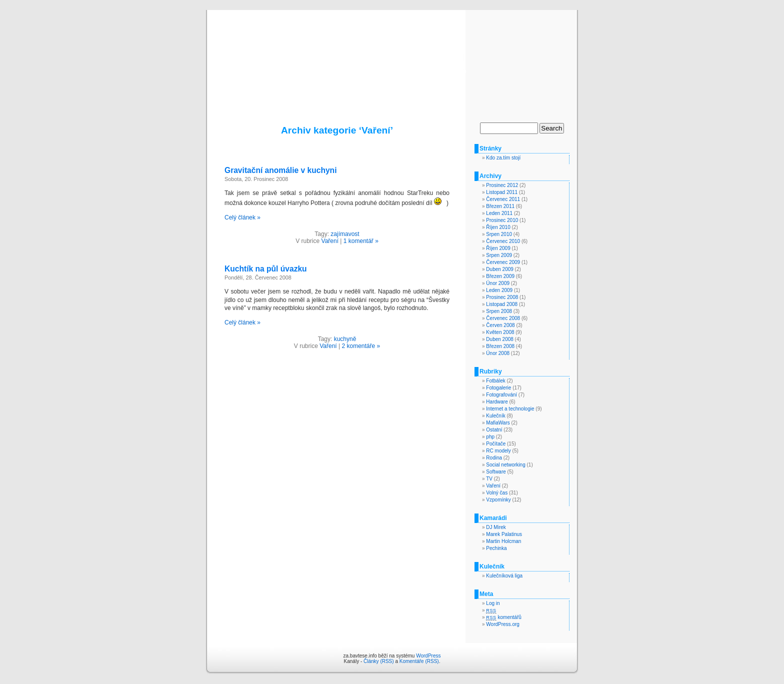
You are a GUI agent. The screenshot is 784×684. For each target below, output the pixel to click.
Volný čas (497, 493)
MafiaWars (498, 423)
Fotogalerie (498, 388)
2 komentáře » (361, 346)
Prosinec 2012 (502, 185)
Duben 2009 (500, 269)
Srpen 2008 (499, 311)
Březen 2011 (500, 206)
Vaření (330, 241)
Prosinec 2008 (502, 297)
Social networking (505, 465)
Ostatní (494, 430)
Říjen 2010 (498, 227)
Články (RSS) (379, 661)
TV (489, 479)
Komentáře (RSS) (419, 661)
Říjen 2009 (498, 248)
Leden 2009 (499, 290)
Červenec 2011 (503, 199)
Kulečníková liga (504, 576)
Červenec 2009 (503, 262)
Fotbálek (495, 381)
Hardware (497, 402)
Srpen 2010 (499, 234)
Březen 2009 (500, 276)
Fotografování (501, 395)
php (490, 437)
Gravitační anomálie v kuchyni (280, 170)
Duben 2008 (500, 339)
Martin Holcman (503, 541)
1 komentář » (361, 241)
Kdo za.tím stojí (503, 158)
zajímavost (345, 234)
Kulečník (495, 416)
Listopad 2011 (502, 192)
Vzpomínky (498, 500)
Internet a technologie (510, 409)
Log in (493, 603)
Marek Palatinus (504, 534)
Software (496, 472)
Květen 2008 (500, 332)
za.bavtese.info (392, 56)
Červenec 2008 (503, 318)
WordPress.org (503, 624)
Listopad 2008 (502, 304)
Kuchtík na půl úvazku (266, 269)
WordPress (428, 656)
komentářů (503, 617)
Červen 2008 (500, 325)
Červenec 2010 (503, 241)
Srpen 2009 (499, 255)
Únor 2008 (498, 353)
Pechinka (496, 548)
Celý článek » (242, 217)
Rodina (494, 458)
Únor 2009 (498, 283)
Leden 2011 (499, 213)
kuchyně (345, 339)
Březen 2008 (500, 346)
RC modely (498, 451)
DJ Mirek (496, 527)
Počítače (496, 444)
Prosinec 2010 (502, 220)
